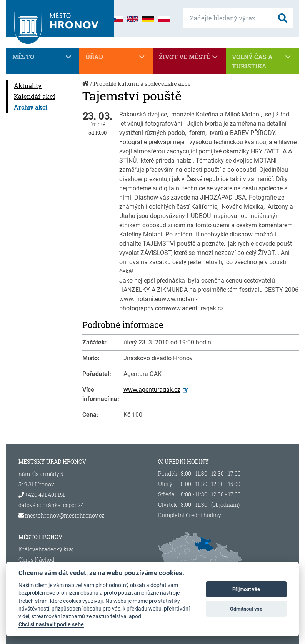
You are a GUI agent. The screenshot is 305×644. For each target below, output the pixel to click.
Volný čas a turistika (262, 61)
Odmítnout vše (246, 609)
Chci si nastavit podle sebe (51, 624)
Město (43, 57)
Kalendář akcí (34, 96)
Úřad (116, 57)
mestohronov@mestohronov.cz (65, 515)
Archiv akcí (31, 107)
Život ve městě (189, 57)
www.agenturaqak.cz (152, 390)
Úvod (86, 87)
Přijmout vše (246, 589)
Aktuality (28, 86)
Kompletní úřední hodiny (190, 515)
